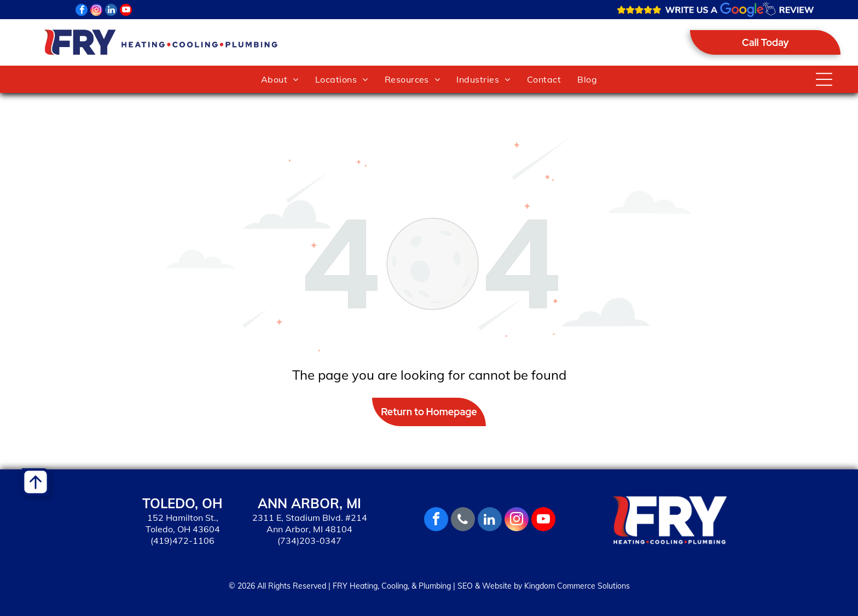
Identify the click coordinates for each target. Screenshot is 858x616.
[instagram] (96, 11)
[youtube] (126, 11)
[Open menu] (824, 79)
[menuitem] (280, 79)
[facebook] (82, 11)
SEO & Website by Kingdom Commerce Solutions (544, 586)
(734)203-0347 (309, 541)
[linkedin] (111, 11)
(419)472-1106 (182, 541)
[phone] (463, 521)
